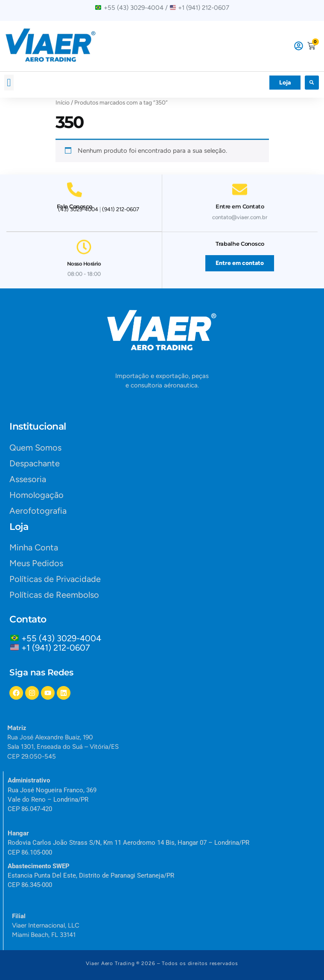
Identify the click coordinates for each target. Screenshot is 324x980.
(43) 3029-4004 (78, 209)
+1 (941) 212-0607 (56, 648)
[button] (9, 83)
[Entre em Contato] (240, 186)
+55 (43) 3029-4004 (63, 638)
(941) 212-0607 (121, 209)
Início (63, 102)
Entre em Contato (240, 203)
